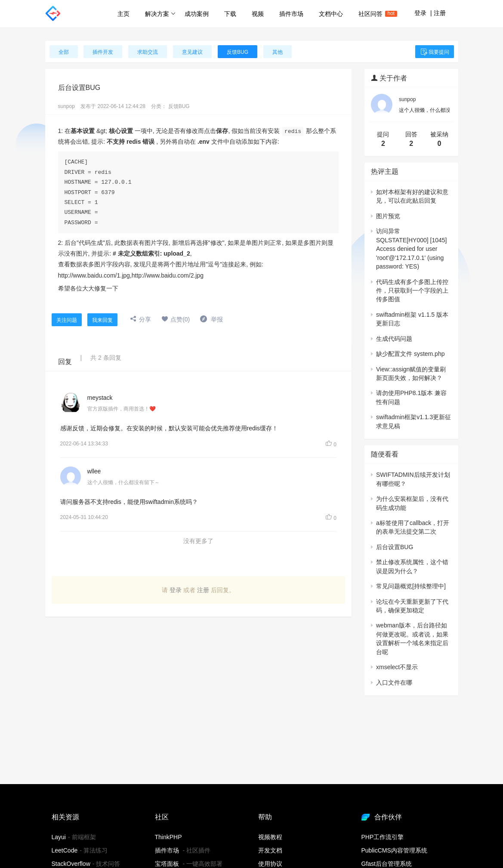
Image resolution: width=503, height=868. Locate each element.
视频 (258, 14)
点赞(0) (176, 319)
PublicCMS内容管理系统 (394, 850)
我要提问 (435, 52)
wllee (94, 471)
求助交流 (148, 52)
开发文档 (270, 850)
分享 (140, 319)
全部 (64, 52)
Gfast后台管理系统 (387, 864)
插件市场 (291, 14)
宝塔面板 (167, 864)
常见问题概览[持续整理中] (411, 586)
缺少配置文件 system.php (410, 354)
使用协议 (270, 864)
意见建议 (192, 52)
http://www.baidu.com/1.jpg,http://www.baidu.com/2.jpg (131, 275)
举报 (211, 319)
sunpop (66, 106)
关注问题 (67, 320)
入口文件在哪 (394, 683)
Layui (59, 837)
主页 (123, 14)
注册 (440, 13)
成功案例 (197, 14)
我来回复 (102, 320)
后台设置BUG (395, 547)
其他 (278, 52)
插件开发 (103, 52)
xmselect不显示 (397, 667)
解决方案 (160, 14)
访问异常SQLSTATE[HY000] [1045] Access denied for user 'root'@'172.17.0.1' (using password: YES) (411, 249)
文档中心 (331, 14)
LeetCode (65, 850)
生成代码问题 (394, 339)
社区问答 (374, 14)
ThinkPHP (168, 837)
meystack (100, 398)
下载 (230, 14)
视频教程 (270, 837)
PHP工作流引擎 (383, 837)
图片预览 (388, 216)
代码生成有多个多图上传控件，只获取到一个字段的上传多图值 (412, 291)
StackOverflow (71, 864)
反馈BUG (238, 52)
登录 (420, 13)
